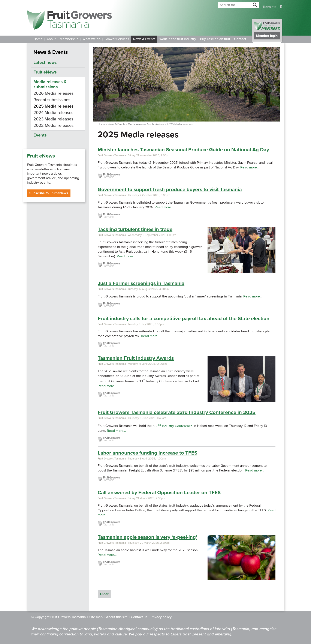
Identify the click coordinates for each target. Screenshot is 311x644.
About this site (117, 617)
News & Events (144, 39)
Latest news (45, 63)
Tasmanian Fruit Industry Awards (136, 358)
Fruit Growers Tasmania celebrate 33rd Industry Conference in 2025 (177, 412)
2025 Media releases (53, 106)
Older (104, 594)
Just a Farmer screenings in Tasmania (141, 283)
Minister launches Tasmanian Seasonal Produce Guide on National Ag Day (183, 150)
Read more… (250, 167)
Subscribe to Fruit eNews (49, 193)
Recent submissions (52, 100)
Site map (96, 617)
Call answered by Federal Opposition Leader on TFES (159, 493)
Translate (270, 7)
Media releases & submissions (146, 124)
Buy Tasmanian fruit (215, 39)
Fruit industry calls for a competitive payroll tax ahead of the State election (184, 319)
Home (38, 39)
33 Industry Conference (173, 426)
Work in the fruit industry (178, 39)
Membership (69, 39)
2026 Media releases (53, 93)
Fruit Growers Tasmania (112, 155)
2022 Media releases (53, 126)
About (51, 39)
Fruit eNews (41, 156)
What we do (91, 39)
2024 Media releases (53, 113)
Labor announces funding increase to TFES (147, 453)
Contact (240, 39)
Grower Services (117, 39)
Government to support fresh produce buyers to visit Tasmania (170, 190)
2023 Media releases (53, 119)
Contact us (139, 617)
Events (40, 135)
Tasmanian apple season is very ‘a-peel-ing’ (147, 537)
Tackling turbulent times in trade (135, 229)
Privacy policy (161, 617)
